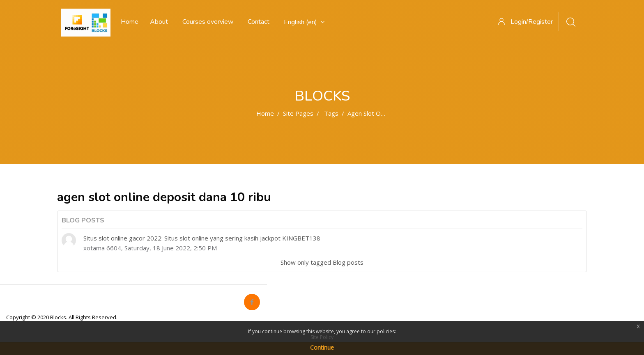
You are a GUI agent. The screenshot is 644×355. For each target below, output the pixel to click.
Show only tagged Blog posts (322, 262)
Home (265, 113)
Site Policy (322, 337)
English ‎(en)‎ (304, 22)
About (159, 22)
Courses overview (208, 22)
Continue (322, 347)
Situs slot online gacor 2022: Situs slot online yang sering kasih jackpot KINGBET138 (202, 238)
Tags (331, 113)
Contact (259, 22)
